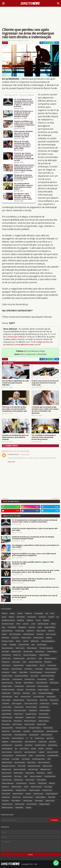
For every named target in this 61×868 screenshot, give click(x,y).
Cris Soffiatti (12, 627)
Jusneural (49, 749)
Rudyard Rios (6, 693)
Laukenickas (13, 454)
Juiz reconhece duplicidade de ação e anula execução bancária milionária (15, 383)
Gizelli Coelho (6, 658)
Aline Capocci (6, 665)
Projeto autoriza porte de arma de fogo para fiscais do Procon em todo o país (45, 383)
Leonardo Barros (8, 756)
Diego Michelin (7, 714)
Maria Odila (22, 766)
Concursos (42, 617)
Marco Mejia (32, 762)
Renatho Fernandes (8, 690)
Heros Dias (6, 738)
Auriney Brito (51, 697)
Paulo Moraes (19, 780)
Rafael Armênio (17, 787)
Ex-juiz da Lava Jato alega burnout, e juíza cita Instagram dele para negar (35, 529)
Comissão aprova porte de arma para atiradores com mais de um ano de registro (35, 596)
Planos (18, 641)
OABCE (50, 773)
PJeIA (26, 776)
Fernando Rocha (21, 728)
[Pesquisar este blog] (25, 820)
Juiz (16, 749)
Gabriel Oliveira (44, 655)
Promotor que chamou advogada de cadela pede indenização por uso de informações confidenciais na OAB (24, 157)
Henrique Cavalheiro (21, 676)
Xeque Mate (19, 808)
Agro (4, 627)
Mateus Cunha (47, 766)
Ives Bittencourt (7, 745)
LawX (40, 658)
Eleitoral (12, 617)
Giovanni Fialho (7, 735)
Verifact (26, 641)
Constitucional (19, 707)
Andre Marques (7, 697)
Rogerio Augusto (43, 690)
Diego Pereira (19, 714)
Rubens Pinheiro (18, 794)
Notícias (5, 43)
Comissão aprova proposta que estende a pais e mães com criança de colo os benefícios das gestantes (45, 410)
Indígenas (5, 742)
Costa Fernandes (31, 707)
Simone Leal (16, 797)
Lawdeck (42, 752)
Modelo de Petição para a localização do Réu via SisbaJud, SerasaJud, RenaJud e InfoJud (23, 114)
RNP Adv (52, 783)
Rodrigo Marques (8, 790)
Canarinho (5, 669)
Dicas (52, 613)
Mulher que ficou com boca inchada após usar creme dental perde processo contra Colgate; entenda (24, 168)
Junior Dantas (24, 749)
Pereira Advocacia (8, 783)
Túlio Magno (39, 801)
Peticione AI (6, 662)
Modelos (46, 620)
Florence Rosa (48, 728)
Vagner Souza (50, 801)
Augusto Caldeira (32, 665)
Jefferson (51, 631)
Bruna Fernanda (32, 700)
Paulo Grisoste (7, 780)
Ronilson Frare (47, 790)
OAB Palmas (41, 773)
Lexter (31, 756)
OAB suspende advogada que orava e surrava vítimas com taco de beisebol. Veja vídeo (23, 134)
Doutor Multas (44, 714)
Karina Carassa (7, 752)
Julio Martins (21, 617)
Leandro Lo (30, 631)
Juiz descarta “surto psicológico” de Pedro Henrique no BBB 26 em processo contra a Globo (23, 196)
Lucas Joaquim (42, 679)
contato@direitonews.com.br (27, 344)
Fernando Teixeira (35, 728)
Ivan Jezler (52, 742)
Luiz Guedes (26, 759)
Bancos (42, 665)
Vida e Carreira (51, 634)
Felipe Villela (23, 672)
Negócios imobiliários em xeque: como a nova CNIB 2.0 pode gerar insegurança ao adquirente (24, 124)
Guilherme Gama (19, 658)
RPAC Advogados (15, 634)
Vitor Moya (26, 693)
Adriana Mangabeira (48, 641)
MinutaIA (18, 683)
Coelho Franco (45, 704)
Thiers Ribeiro (16, 801)
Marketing (21, 620)
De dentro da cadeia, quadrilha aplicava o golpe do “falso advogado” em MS (33, 563)
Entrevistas (5, 638)
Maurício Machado (20, 769)
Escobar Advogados (30, 655)
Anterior (6, 499)
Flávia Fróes (6, 731)
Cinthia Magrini (52, 652)
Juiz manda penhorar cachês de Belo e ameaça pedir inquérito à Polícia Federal (23, 186)
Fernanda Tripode (8, 624)
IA (27, 738)
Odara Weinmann (42, 683)
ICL (31, 738)
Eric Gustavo (6, 724)
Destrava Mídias (45, 710)
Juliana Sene (6, 679)
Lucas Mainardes (53, 756)
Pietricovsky (16, 662)
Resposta (20, 690)
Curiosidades (39, 613)
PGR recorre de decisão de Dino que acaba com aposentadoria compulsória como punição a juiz (14, 409)
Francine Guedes (50, 672)
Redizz (26, 787)
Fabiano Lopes (26, 638)
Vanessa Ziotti (20, 804)
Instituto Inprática (17, 742)
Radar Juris (5, 787)
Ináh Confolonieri (30, 742)
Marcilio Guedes (20, 762)
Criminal (51, 617)
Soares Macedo (28, 797)
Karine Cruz (18, 752)
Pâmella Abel (42, 783)
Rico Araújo (48, 787)
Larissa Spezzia (17, 679)
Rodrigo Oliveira (21, 790)
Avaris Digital (6, 700)
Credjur (4, 645)
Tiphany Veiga (28, 801)
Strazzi (4, 617)
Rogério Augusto (34, 790)
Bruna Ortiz (44, 700)
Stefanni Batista (41, 797)
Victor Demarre (32, 804)
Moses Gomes (7, 773)
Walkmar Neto (16, 652)
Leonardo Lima (30, 679)
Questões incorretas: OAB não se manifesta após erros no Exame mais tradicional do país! (34, 580)
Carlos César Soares (31, 704)
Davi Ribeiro (29, 669)
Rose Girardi (6, 794)
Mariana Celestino (50, 658)
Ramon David (31, 686)
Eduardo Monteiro (44, 717)
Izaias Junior (19, 745)
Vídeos (53, 624)
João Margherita (7, 749)
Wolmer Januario (7, 631)
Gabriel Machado (52, 731)
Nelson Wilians (29, 683)
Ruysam (28, 794)
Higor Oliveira (41, 631)
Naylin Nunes (30, 773)
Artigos (12, 613)
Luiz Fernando (42, 645)
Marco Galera (20, 648)
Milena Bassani (32, 648)
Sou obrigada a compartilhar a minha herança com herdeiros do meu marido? (35, 546)
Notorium (32, 627)
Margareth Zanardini (9, 766)
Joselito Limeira (39, 638)
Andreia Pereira (18, 665)
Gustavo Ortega (7, 676)
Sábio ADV (52, 797)
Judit (33, 645)
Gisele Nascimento (21, 735)
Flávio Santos (16, 731)
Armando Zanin (26, 697)
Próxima (55, 499)
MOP (49, 759)
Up (57, 617)
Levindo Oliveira (21, 756)
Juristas (34, 749)
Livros (33, 624)
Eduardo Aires (31, 717)
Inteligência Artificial (8, 620)
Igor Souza (50, 738)
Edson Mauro (19, 717)
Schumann (40, 634)
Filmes (18, 624)
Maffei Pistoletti (7, 762)
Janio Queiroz (31, 658)
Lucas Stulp (6, 759)
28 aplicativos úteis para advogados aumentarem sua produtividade (23, 177)
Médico (4, 634)
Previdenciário (19, 686)
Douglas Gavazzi (31, 714)
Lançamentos (32, 617)
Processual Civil (21, 783)
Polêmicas (28, 613)
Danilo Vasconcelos (20, 710)
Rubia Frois (55, 690)
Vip (47, 613)
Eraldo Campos (44, 721)
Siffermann (17, 693)
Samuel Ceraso (38, 794)
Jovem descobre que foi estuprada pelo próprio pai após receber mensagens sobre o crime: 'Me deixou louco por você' (36, 571)
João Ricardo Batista (47, 676)
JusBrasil (49, 638)
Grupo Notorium (46, 735)
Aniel (16, 697)
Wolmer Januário (7, 808)
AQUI (26, 351)
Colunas (55, 704)
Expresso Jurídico (8, 728)
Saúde (40, 627)
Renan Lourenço (43, 686)
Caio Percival (52, 665)
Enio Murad (6, 672)
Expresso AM (41, 724)
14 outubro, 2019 (25, 454)
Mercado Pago (33, 769)
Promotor (32, 783)
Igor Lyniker (35, 676)
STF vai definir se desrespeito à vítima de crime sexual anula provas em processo (44, 437)
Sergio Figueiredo (52, 794)
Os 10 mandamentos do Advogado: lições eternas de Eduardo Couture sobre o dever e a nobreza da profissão (24, 103)
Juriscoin (26, 624)
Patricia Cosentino (36, 776)
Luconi (51, 679)
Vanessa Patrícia (7, 804)
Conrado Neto (7, 707)
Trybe (24, 662)
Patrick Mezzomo (50, 776)
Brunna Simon (40, 652)
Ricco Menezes (31, 690)
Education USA (7, 721)
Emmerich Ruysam (30, 721)
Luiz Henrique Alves (39, 759)
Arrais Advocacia (39, 697)
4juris (34, 693)
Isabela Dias (43, 742)
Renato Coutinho (36, 787)
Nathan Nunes (18, 773)
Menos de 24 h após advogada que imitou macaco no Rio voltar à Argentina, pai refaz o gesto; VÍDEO (23, 145)
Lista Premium (40, 756)
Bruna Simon (54, 700)
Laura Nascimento (30, 752)
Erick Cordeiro (17, 724)
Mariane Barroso (7, 683)
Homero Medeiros (18, 738)
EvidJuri (14, 672)
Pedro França (30, 780)
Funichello (27, 731)
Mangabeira (22, 627)
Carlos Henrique (17, 669)
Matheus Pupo (7, 769)
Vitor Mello (5, 652)
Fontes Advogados (36, 672)
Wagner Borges (44, 804)
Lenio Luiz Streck (52, 752)
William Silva (35, 641)
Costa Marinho (44, 707)
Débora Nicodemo (52, 669)
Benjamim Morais (19, 700)
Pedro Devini (54, 683)
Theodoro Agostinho (46, 648)
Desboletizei (33, 710)
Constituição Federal (15, 337)
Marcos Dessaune (44, 762)
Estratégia (13, 645)
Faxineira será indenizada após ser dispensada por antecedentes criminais (15, 437)
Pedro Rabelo (41, 780)
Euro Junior (15, 638)
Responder (11, 462)
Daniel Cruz (17, 655)
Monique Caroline (8, 641)
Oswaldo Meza (7, 776)
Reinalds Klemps (29, 634)
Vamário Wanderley (35, 662)
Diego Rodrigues (50, 627)
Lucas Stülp (15, 759)
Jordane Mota (53, 745)
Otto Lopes (18, 776)
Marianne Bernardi (34, 766)
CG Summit (5, 704)
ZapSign (28, 808)
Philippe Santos (7, 686)
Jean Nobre (29, 745)
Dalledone (30, 620)
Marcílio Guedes (43, 624)
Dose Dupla (39, 669)
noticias (20, 613)
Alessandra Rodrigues (46, 693)
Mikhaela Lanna (45, 769)
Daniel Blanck (6, 655)
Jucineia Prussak (24, 645)
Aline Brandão (28, 652)
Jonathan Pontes (40, 745)
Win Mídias (48, 662)
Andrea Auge (20, 631)
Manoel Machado (8, 648)
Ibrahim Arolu (40, 738)
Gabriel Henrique (38, 731)
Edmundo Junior (7, 717)
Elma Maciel (18, 721)
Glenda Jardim (34, 735)
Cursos (38, 620)
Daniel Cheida (6, 710)
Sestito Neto (6, 797)
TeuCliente (5, 801)
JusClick (41, 749)
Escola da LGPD (29, 724)
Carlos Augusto (17, 704)
